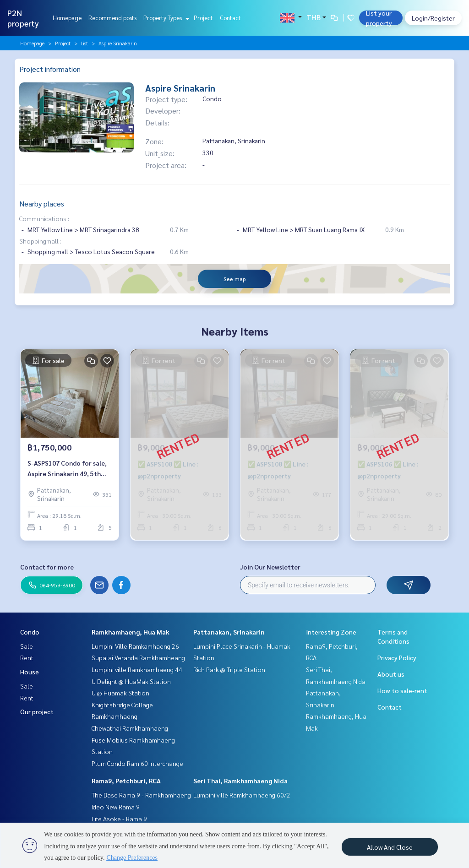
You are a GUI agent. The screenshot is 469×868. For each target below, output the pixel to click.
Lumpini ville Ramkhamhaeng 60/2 (242, 795)
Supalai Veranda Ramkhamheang (138, 657)
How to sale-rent (402, 690)
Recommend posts (112, 18)
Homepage (67, 18)
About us (391, 674)
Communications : (44, 218)
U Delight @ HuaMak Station (131, 681)
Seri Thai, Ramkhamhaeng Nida (240, 781)
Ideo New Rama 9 (116, 807)
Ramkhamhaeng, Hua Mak (131, 632)
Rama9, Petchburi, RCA (126, 781)
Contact (230, 18)
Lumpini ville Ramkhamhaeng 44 (137, 669)
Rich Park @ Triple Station (229, 669)
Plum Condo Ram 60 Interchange (137, 763)
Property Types (165, 18)
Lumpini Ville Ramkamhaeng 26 (135, 646)
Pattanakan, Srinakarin (229, 632)
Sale (27, 646)
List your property (379, 18)
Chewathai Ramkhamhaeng (130, 728)
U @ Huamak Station (120, 693)
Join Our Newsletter (270, 567)
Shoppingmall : (40, 241)
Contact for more (47, 567)
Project (203, 18)
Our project (37, 711)
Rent (27, 657)
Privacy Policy (397, 657)
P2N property (23, 18)
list (85, 43)
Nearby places (42, 203)
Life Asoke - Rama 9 (119, 819)
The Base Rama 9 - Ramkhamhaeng (141, 795)
